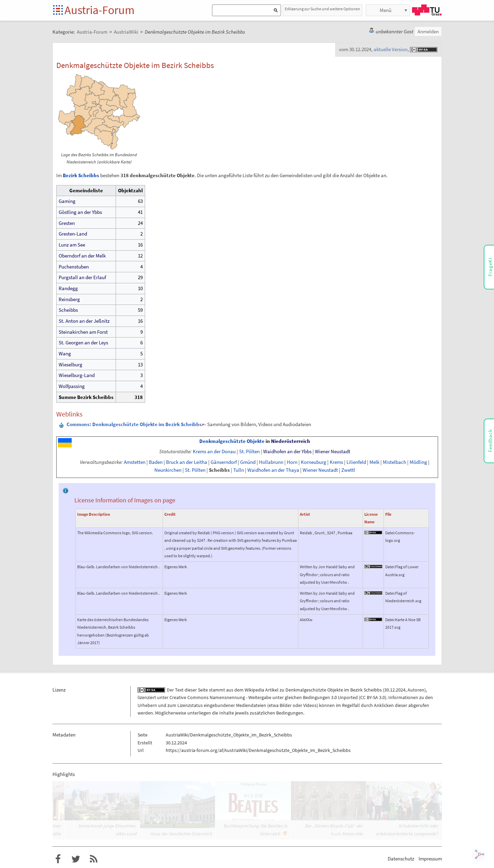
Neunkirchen (168, 470)
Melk (374, 462)
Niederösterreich (291, 441)
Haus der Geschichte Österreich (181, 834)
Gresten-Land (73, 234)
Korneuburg (314, 462)
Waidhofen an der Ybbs (287, 452)
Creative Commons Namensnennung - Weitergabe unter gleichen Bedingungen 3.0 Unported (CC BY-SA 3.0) (278, 697)
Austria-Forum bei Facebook (58, 859)
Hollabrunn (271, 462)
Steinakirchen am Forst (83, 332)
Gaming (67, 201)
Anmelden (428, 31)
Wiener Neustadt (333, 452)
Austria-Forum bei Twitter (76, 859)
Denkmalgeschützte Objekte (232, 441)
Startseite (58, 10)
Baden (156, 462)
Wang (65, 353)
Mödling (418, 462)
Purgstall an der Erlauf (82, 277)
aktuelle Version (391, 49)
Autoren (416, 690)
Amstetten (135, 462)
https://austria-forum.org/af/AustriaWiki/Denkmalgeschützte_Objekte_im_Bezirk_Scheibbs (258, 750)
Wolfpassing (72, 386)
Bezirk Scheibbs (81, 175)
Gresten (67, 223)
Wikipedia (254, 690)
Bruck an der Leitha (187, 462)
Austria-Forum (99, 10)
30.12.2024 (395, 690)
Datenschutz (401, 859)
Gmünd (248, 462)
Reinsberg (69, 299)
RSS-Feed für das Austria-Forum (94, 859)
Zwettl (348, 470)
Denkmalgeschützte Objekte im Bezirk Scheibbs (334, 690)
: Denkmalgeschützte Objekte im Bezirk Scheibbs (134, 424)
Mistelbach (395, 462)
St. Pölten (249, 452)
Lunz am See (72, 245)
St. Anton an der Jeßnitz (84, 321)
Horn (292, 462)
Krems (336, 462)
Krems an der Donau (214, 452)
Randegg (68, 288)
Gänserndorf (224, 462)
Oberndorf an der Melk (82, 256)
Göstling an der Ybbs (80, 212)
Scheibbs (68, 310)
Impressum (430, 859)
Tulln (239, 470)
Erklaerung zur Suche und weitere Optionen (322, 9)
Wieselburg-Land (77, 375)
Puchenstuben (74, 267)
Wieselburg (70, 364)
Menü (386, 10)
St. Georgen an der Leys (83, 342)
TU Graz (427, 10)
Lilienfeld (356, 462)
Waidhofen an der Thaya (273, 470)
